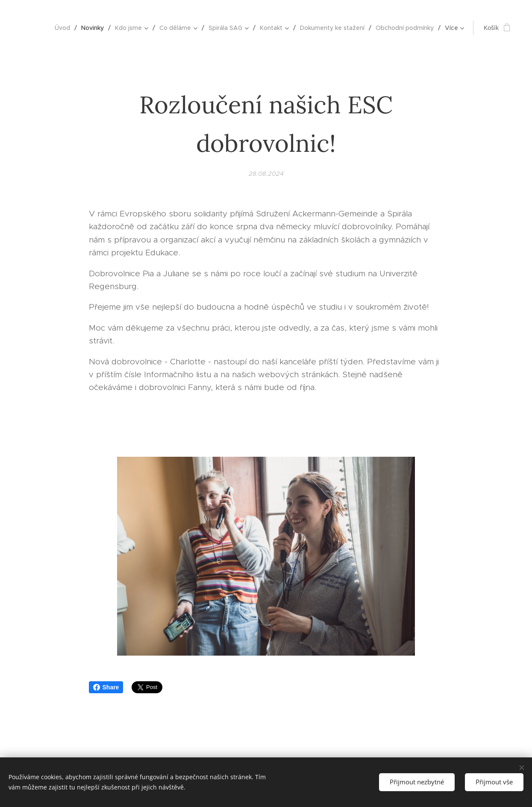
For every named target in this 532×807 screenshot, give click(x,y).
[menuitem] (65, 28)
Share (106, 687)
